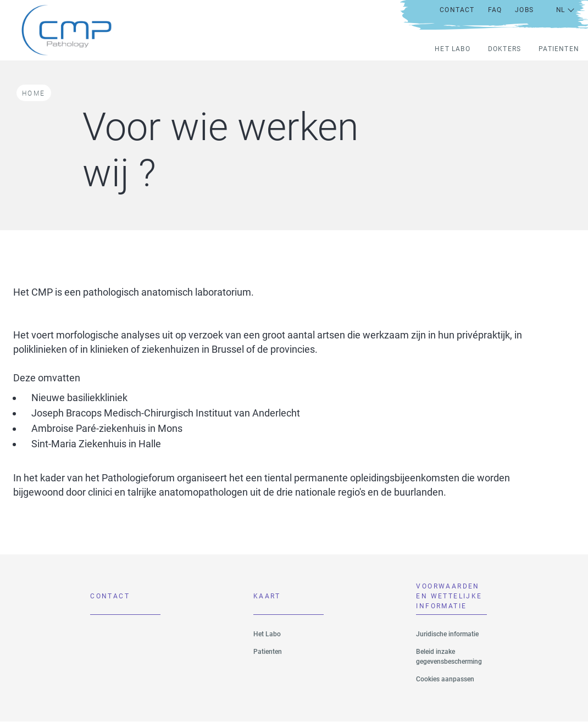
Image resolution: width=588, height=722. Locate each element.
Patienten (559, 49)
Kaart (267, 596)
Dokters (504, 49)
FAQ (495, 10)
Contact (457, 10)
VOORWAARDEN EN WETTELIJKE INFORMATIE (449, 599)
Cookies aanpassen (445, 679)
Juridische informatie (447, 634)
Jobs (524, 10)
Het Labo (453, 49)
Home (34, 93)
